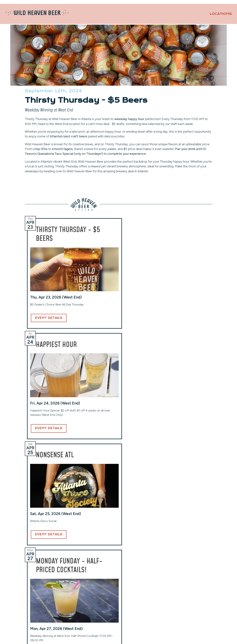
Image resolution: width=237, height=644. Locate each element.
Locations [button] (151, 16)
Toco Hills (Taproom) (134, 581)
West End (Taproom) (86, 581)
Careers (174, 594)
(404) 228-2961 (36, 607)
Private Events (193, 7)
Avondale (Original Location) (44, 581)
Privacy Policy (179, 605)
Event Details (46, 343)
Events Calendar (181, 589)
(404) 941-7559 (132, 602)
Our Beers (184, 16)
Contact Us (219, 7)
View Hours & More (39, 612)
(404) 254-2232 (84, 598)
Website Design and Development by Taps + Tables (119, 637)
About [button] (218, 16)
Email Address (114, 536)
